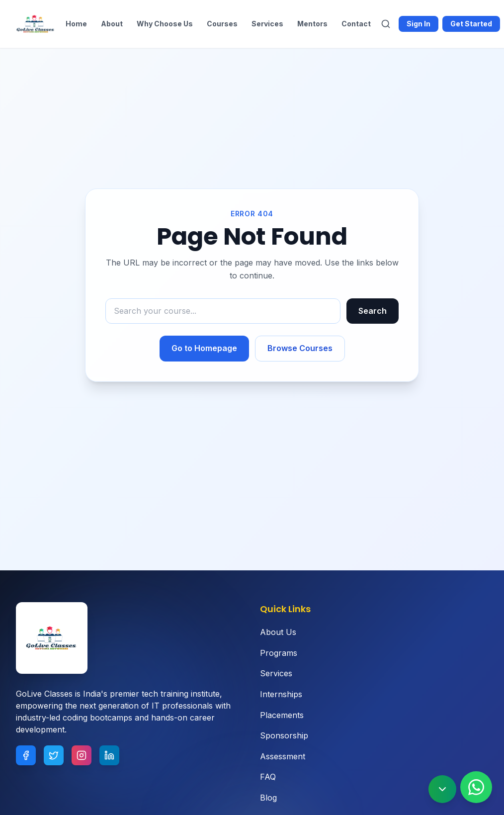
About (112, 24)
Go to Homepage (204, 348)
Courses (222, 24)
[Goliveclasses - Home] (36, 24)
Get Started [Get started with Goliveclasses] (471, 24)
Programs (279, 653)
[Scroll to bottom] (442, 789)
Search (373, 311)
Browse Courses (300, 348)
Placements (282, 715)
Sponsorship (284, 735)
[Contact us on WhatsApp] (476, 787)
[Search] (386, 24)
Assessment (283, 756)
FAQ (268, 777)
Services (267, 24)
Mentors (312, 24)
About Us (278, 632)
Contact (356, 24)
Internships (281, 694)
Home (76, 24)
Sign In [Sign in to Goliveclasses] (419, 24)
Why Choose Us (165, 24)
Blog (268, 798)
